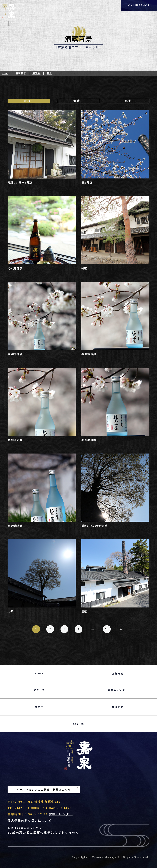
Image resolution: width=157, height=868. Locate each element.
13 (107, 629)
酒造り (36, 73)
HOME (39, 674)
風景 (49, 73)
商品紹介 (118, 707)
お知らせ (118, 674)
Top (5, 73)
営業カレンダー (118, 690)
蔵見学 (39, 707)
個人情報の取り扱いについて (30, 821)
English (79, 724)
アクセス (39, 690)
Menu (9, 27)
